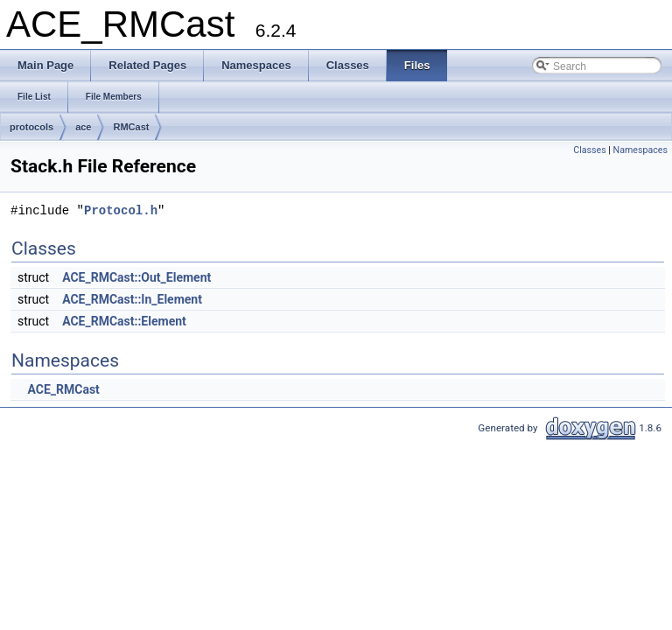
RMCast (131, 127)
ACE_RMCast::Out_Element (136, 277)
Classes (589, 150)
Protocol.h (121, 210)
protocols (31, 127)
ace (83, 127)
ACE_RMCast (63, 389)
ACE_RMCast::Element (124, 321)
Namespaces (640, 150)
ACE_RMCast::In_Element (132, 299)
